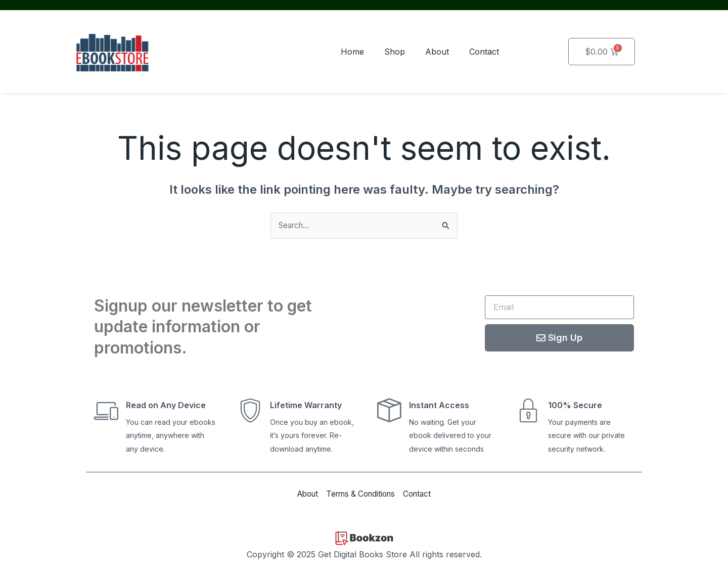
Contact (484, 52)
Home (352, 52)
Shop (395, 52)
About (437, 52)
